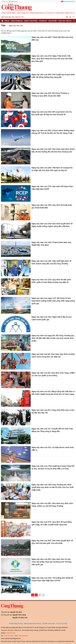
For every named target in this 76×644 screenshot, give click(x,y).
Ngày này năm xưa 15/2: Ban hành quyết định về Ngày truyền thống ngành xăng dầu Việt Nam (52, 225)
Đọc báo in (51, 13)
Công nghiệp (52, 21)
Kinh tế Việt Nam (23, 13)
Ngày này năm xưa (16, 26)
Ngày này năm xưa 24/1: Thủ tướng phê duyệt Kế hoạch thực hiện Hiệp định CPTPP (52, 579)
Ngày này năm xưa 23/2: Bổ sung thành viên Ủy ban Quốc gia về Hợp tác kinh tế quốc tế (52, 113)
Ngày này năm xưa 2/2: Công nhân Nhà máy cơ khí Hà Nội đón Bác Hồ (53, 411)
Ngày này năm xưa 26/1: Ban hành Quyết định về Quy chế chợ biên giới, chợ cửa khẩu (52, 542)
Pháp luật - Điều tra (65, 21)
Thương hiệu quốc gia (38, 13)
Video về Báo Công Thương (32, 624)
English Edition (69, 2)
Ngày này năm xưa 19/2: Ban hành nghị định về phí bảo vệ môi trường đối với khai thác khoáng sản (53, 150)
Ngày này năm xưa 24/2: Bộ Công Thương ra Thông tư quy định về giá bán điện (50, 94)
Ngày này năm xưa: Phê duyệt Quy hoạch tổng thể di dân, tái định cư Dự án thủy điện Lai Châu (53, 467)
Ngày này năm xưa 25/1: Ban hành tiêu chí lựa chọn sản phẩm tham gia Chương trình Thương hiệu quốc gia (51, 562)
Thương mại (43, 21)
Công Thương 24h (17, 21)
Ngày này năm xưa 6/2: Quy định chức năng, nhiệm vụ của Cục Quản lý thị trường (53, 374)
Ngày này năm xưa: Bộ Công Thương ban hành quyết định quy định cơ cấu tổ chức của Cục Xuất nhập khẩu (52, 487)
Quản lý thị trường (31, 21)
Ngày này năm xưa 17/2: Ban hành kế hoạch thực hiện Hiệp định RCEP (52, 188)
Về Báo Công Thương (16, 624)
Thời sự (7, 21)
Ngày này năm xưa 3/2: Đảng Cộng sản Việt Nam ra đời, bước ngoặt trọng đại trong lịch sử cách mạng (53, 393)
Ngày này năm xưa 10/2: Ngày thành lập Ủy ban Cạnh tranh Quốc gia (52, 318)
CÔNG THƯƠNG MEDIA (9, 13)
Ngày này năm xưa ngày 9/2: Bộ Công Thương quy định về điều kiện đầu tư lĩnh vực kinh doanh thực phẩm (53, 338)
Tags (3, 25)
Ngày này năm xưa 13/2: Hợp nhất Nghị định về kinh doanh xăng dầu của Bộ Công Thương (51, 262)
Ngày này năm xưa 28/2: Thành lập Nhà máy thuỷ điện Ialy (52, 39)
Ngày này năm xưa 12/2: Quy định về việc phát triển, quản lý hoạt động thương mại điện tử (51, 281)
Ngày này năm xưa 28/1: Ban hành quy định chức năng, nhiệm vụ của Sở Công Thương (52, 505)
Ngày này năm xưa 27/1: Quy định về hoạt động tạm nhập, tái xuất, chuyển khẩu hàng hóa (52, 523)
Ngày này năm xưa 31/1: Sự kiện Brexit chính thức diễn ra (53, 449)
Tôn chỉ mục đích (62, 624)
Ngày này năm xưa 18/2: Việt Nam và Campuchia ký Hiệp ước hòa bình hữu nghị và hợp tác (52, 169)
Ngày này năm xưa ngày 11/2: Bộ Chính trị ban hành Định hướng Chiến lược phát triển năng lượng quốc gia (53, 301)
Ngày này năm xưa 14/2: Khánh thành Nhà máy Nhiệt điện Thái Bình (51, 244)
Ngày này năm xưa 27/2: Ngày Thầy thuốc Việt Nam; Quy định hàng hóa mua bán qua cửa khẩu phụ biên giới (52, 59)
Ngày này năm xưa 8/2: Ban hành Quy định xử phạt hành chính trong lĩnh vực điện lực (53, 355)
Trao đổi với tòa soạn (49, 624)
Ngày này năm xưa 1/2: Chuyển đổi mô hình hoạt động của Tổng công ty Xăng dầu (52, 430)
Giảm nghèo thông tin (64, 13)
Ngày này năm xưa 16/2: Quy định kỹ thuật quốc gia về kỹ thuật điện (52, 206)
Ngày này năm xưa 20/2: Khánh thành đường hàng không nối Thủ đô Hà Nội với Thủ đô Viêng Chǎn (53, 132)
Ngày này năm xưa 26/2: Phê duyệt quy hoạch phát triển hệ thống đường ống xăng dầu (53, 76)
